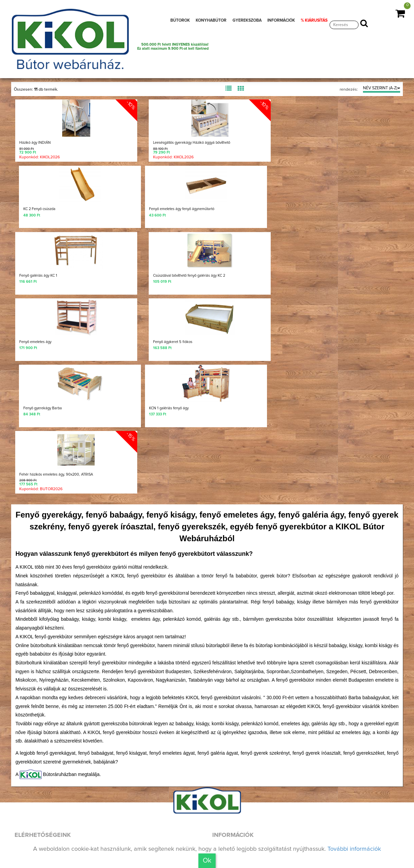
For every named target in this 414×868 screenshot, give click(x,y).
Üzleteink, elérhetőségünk (249, 748)
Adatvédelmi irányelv (241, 841)
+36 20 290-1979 (50, 741)
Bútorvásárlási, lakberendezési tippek (265, 795)
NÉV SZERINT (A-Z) (382, 88)
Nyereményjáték (235, 717)
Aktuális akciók (234, 810)
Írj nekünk (37, 719)
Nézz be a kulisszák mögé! (59, 804)
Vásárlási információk (242, 779)
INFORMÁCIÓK (281, 20)
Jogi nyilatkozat (234, 826)
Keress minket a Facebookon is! (66, 763)
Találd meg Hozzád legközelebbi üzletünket (90, 828)
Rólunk (222, 733)
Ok (207, 861)
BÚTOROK (180, 20)
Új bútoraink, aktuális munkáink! (66, 780)
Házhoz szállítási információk (253, 764)
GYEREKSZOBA (247, 20)
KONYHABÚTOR (211, 20)
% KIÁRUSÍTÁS (314, 20)
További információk (354, 849)
